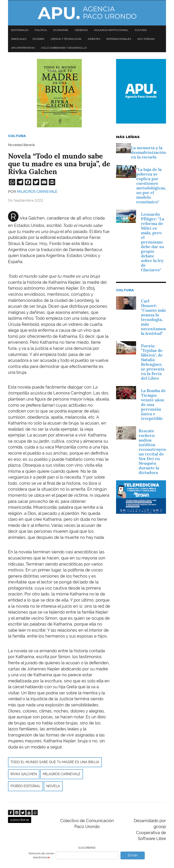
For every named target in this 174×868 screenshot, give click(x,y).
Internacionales (119, 39)
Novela (53, 786)
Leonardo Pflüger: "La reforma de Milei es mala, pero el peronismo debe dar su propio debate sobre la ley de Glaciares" (153, 242)
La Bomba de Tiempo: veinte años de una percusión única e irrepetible (153, 405)
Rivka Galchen (24, 774)
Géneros (81, 30)
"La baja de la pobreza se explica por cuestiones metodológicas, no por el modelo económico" (151, 186)
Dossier (38, 39)
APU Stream (146, 39)
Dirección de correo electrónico (41, 855)
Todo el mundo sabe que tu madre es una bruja (55, 762)
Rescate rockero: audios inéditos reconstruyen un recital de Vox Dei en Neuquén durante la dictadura (152, 452)
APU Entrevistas (23, 48)
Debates (94, 39)
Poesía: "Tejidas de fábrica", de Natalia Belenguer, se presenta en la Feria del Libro (153, 362)
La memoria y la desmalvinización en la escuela (149, 152)
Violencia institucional (111, 30)
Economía (61, 30)
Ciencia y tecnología (66, 39)
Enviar (133, 855)
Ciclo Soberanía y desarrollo (64, 48)
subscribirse (20, 820)
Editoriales (20, 30)
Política (41, 30)
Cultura (141, 30)
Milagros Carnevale (37, 192)
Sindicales (19, 39)
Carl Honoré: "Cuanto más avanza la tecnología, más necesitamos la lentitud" (153, 317)
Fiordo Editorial (25, 786)
